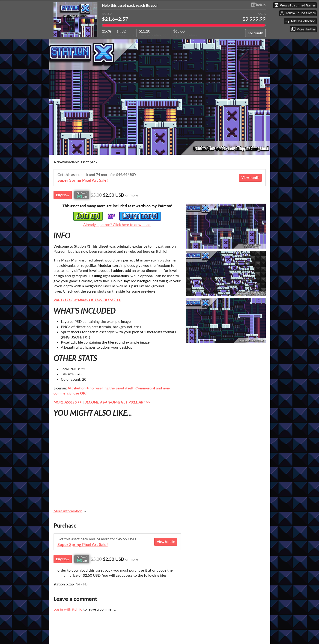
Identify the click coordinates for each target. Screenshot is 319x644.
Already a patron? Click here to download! (117, 224)
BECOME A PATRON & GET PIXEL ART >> (117, 402)
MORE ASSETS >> (68, 402)
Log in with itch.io (68, 609)
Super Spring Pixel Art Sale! (83, 180)
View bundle (250, 178)
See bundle (255, 33)
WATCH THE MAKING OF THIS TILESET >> (87, 300)
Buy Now (63, 195)
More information (70, 511)
